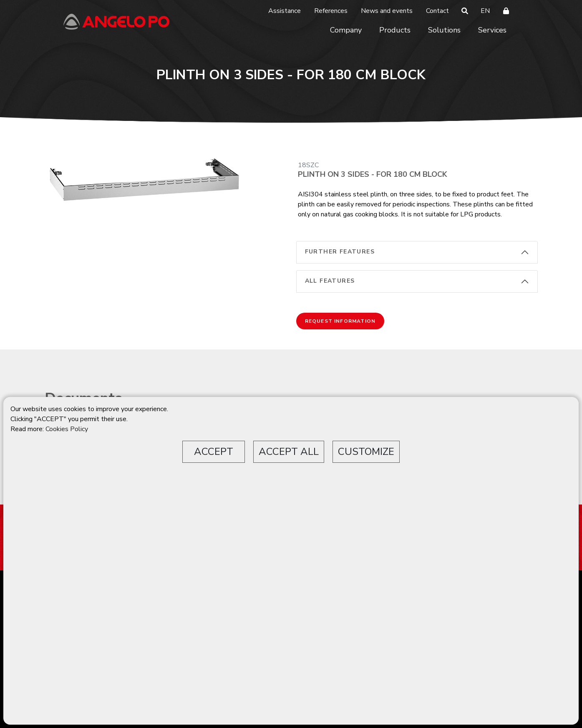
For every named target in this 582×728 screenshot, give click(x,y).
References (331, 11)
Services (492, 30)
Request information (340, 321)
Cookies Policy (67, 429)
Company (346, 30)
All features (330, 281)
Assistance (285, 11)
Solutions (444, 30)
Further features (340, 252)
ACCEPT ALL (289, 452)
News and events (387, 11)
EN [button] (485, 11)
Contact (437, 11)
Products (395, 30)
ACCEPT (214, 452)
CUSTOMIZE (366, 452)
